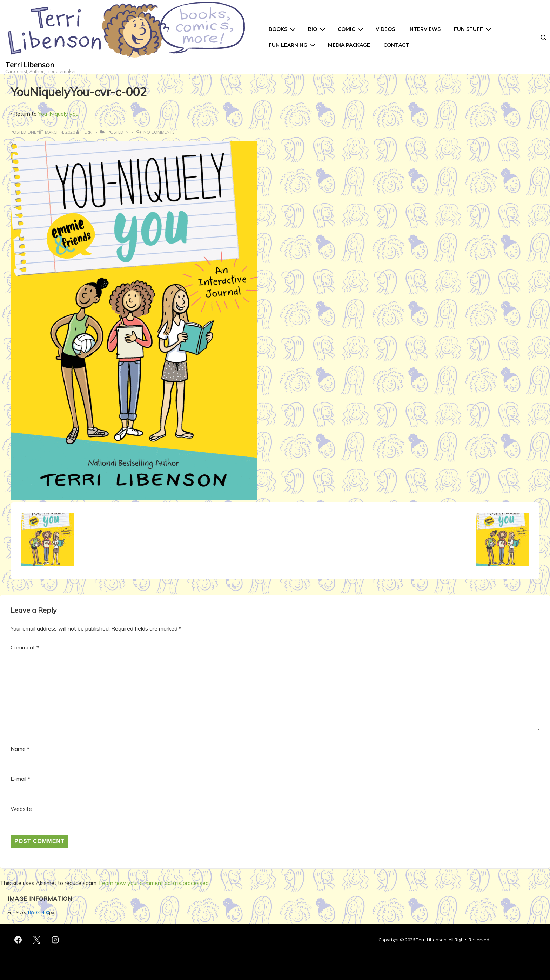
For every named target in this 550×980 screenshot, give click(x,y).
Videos (385, 29)
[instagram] (55, 940)
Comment (25, 647)
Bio (318, 29)
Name (18, 749)
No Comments (159, 132)
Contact (396, 45)
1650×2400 (38, 912)
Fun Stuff (474, 29)
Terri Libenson (30, 65)
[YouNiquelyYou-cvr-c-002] (60, 132)
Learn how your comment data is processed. (154, 883)
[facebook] (18, 940)
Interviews (424, 29)
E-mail (18, 779)
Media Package (349, 45)
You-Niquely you (58, 114)
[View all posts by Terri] (85, 132)
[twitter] (37, 940)
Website (21, 809)
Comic (351, 29)
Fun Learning (293, 45)
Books (283, 29)
